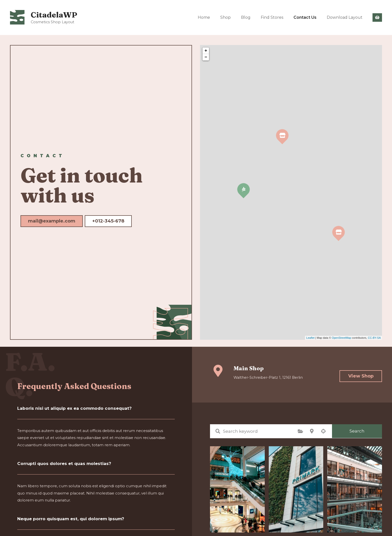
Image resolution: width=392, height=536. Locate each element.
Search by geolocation (323, 431)
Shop (225, 17)
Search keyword (218, 431)
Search (357, 431)
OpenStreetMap (341, 338)
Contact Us (305, 17)
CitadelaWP (55, 15)
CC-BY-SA (374, 338)
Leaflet (310, 338)
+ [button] (206, 51)
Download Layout (345, 17)
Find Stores (272, 17)
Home (204, 17)
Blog (246, 17)
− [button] (206, 57)
